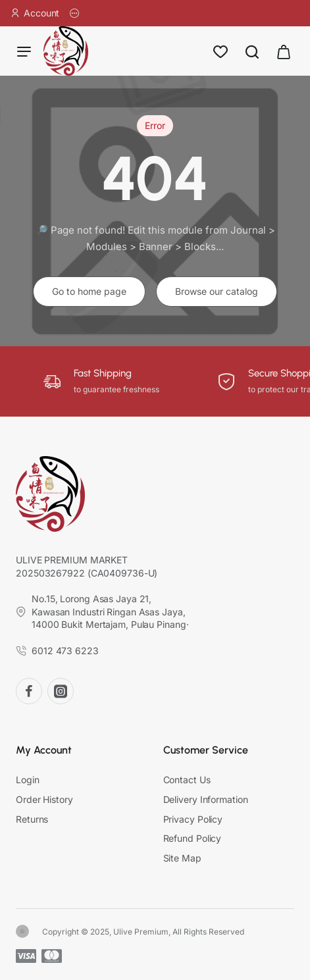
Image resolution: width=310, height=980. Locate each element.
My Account (44, 751)
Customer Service (206, 751)
